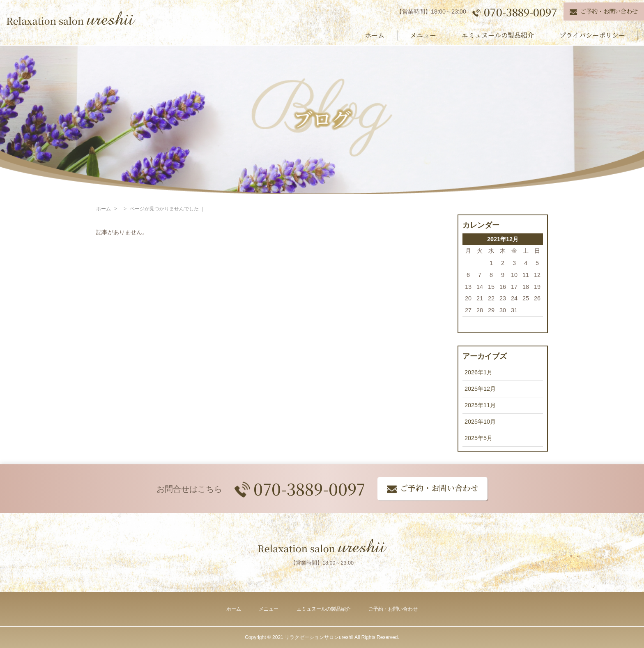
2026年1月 (478, 372)
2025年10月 (480, 422)
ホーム (375, 35)
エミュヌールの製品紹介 (498, 35)
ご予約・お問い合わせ (393, 609)
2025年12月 (480, 389)
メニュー (423, 35)
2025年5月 (478, 438)
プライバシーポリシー (592, 35)
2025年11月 (480, 405)
